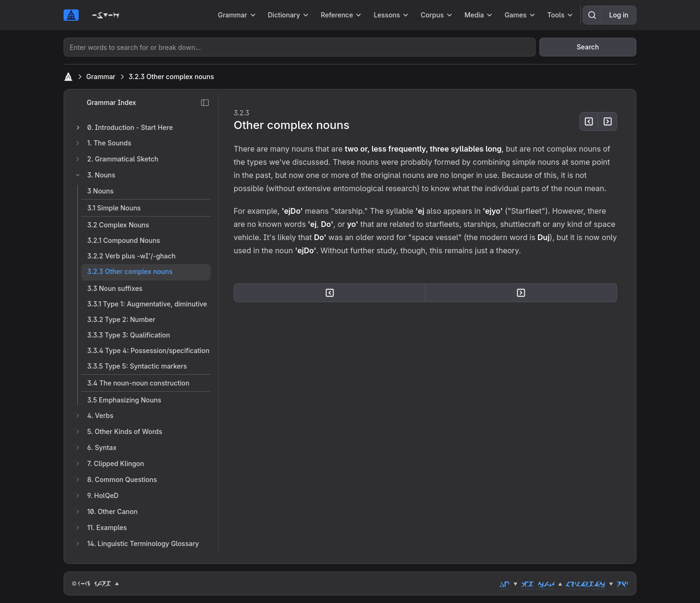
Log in (619, 15)
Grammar (101, 76)
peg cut (538, 584)
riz (623, 584)
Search (588, 47)
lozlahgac (586, 584)
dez (505, 584)
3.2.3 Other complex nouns (171, 76)
